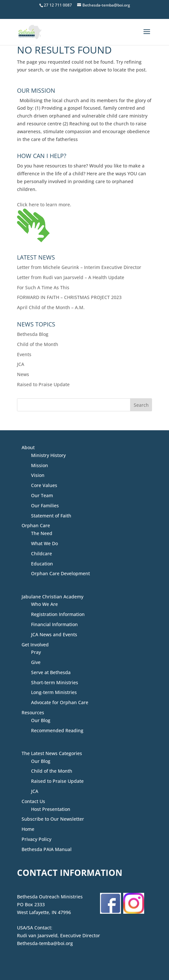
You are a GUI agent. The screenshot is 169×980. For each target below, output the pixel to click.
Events (24, 354)
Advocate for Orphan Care (60, 702)
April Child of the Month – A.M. (51, 307)
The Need (42, 533)
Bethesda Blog (33, 334)
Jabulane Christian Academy (52, 597)
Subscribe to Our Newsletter (53, 819)
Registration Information (58, 614)
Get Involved (35, 645)
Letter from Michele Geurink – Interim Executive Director (79, 267)
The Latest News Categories (52, 753)
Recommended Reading (57, 730)
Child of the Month (38, 344)
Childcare (42, 553)
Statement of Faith (51, 516)
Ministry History (48, 455)
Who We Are (44, 604)
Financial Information (54, 624)
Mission (40, 465)
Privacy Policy (36, 839)
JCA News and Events (54, 634)
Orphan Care (36, 525)
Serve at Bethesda (51, 672)
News (23, 374)
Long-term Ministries (54, 692)
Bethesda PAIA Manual (47, 849)
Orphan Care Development (60, 573)
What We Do (44, 543)
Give (36, 662)
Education (42, 564)
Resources (33, 712)
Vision (38, 475)
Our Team (42, 495)
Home (28, 829)
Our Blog (41, 720)
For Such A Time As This (43, 287)
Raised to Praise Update (43, 384)
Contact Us (33, 801)
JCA (21, 364)
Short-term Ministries (55, 682)
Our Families (45, 506)
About (28, 447)
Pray (36, 652)
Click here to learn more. (44, 205)
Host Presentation (51, 809)
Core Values (44, 485)
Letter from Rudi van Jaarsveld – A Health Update (71, 277)
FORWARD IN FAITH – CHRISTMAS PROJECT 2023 (69, 297)
